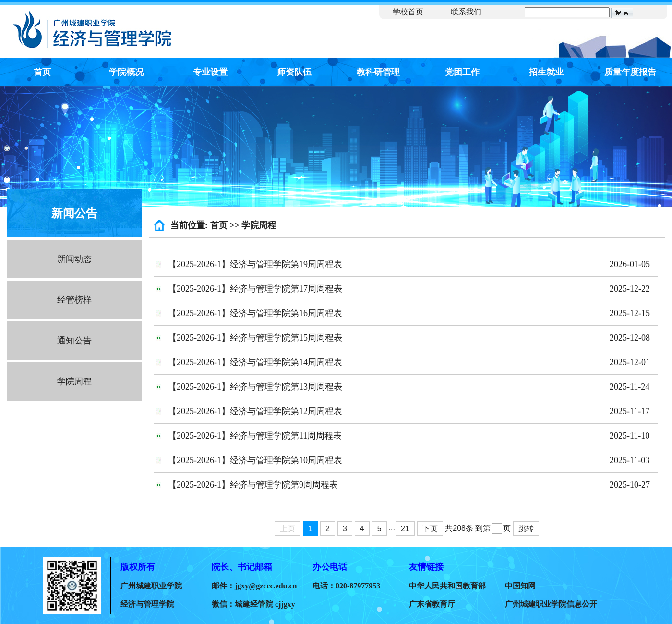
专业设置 (210, 72)
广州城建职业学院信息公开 (551, 604)
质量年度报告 (630, 72)
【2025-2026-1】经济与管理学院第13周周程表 (255, 387)
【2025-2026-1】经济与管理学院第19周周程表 (255, 264)
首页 (42, 72)
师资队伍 (294, 72)
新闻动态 (74, 259)
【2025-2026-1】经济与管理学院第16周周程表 (255, 313)
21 (405, 529)
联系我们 (466, 12)
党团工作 (462, 72)
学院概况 (126, 72)
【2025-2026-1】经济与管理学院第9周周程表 (253, 485)
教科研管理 (378, 72)
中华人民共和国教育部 (447, 586)
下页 (430, 529)
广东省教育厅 (432, 604)
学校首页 (408, 12)
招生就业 (546, 72)
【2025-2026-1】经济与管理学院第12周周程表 (255, 411)
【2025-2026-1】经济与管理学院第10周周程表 (255, 460)
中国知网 (520, 586)
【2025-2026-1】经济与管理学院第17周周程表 (255, 289)
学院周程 (74, 381)
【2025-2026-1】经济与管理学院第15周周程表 (255, 338)
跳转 (526, 529)
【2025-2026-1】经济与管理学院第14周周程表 (255, 362)
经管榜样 (74, 300)
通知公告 (74, 341)
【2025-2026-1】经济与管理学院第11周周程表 (255, 436)
